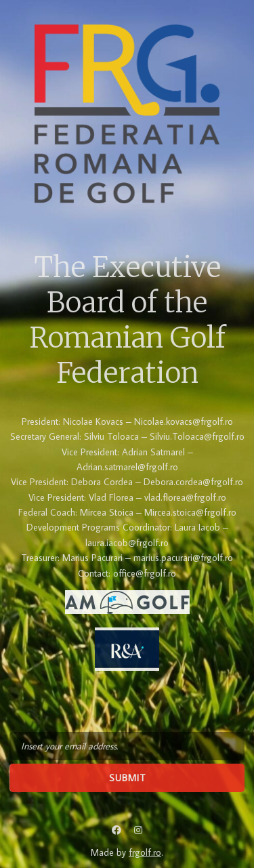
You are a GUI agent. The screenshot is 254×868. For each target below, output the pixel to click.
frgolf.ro (145, 852)
